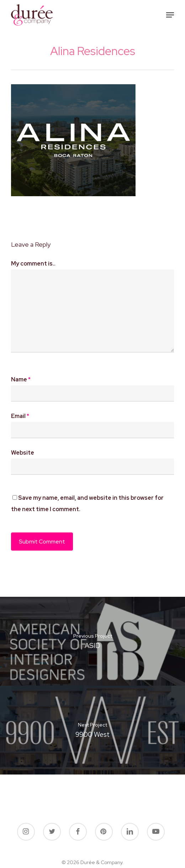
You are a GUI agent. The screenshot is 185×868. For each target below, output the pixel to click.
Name (21, 379)
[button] (170, 15)
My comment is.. (33, 264)
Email (20, 416)
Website (23, 453)
